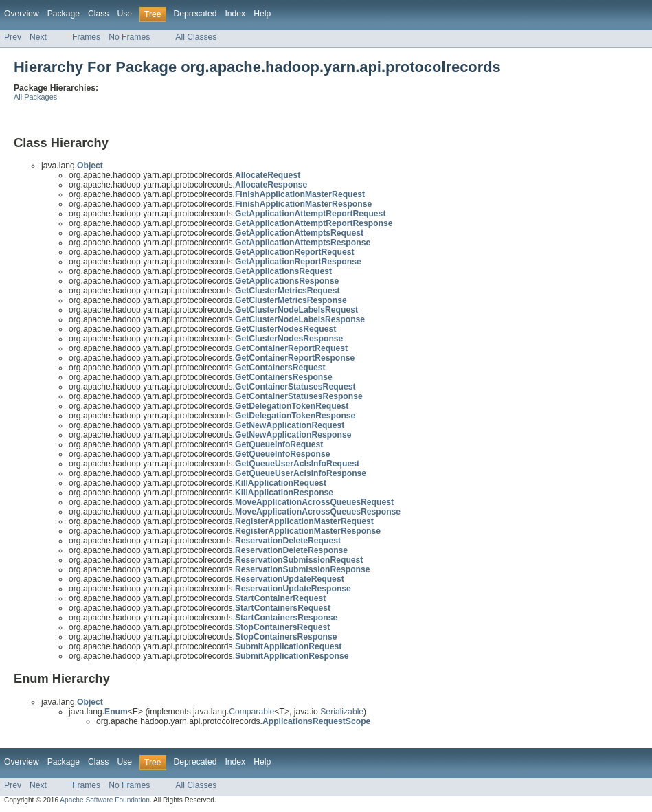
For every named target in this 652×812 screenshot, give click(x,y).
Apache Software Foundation (105, 800)
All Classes (196, 37)
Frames (86, 37)
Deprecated (195, 14)
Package (64, 14)
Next (38, 37)
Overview (22, 14)
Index (235, 14)
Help (262, 14)
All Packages (35, 97)
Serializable (342, 712)
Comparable (251, 712)
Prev (13, 37)
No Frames (129, 37)
